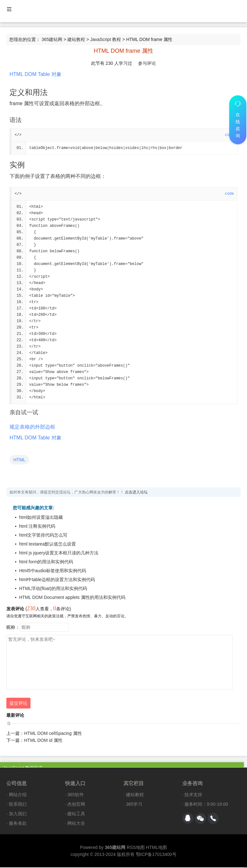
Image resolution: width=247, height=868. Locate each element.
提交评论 (18, 704)
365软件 (75, 795)
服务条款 (18, 824)
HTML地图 (157, 848)
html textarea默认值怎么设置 (47, 545)
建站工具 (76, 814)
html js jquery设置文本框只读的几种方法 (59, 553)
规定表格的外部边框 (32, 427)
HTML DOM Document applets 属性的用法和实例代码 (72, 598)
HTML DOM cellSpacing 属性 (53, 734)
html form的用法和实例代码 (46, 562)
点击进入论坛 (136, 493)
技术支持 (193, 795)
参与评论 (147, 63)
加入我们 (18, 814)
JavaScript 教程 (106, 39)
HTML (19, 460)
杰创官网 (76, 805)
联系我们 (18, 805)
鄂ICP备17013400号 (156, 855)
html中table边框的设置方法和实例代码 (57, 580)
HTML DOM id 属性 (43, 741)
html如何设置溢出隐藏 (41, 518)
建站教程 (76, 39)
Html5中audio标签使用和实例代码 (53, 571)
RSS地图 (136, 848)
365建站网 (52, 39)
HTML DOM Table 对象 (36, 74)
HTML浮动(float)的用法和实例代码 (53, 589)
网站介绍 (18, 795)
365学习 (134, 805)
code (229, 194)
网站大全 (76, 824)
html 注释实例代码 (37, 527)
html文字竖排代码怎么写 (43, 536)
